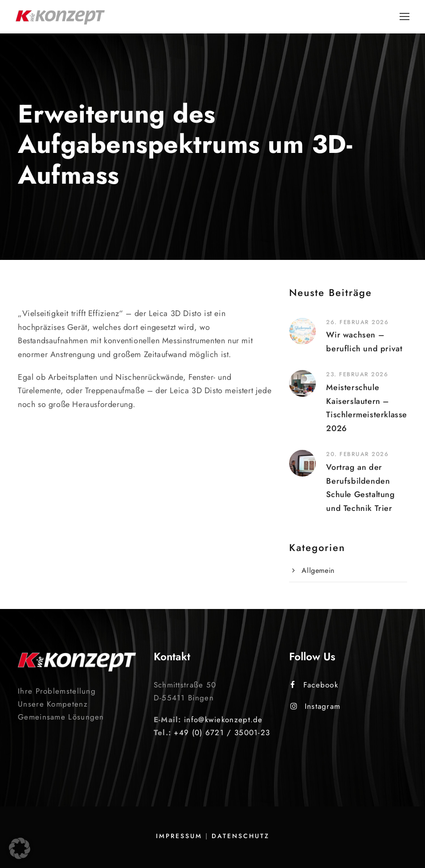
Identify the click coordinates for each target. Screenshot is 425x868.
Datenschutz (241, 836)
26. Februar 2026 (357, 322)
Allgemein (318, 570)
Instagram (315, 706)
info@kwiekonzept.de (223, 720)
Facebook (314, 685)
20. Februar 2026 (357, 454)
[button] (20, 848)
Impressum (179, 836)
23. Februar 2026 (357, 374)
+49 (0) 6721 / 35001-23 (222, 732)
